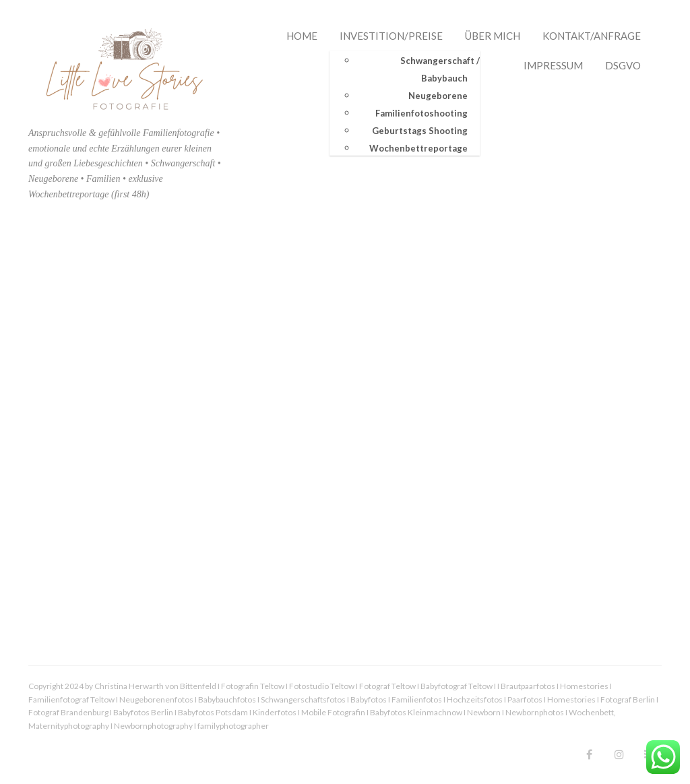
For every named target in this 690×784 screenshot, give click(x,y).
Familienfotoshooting (421, 112)
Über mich (493, 36)
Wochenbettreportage (418, 148)
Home (302, 36)
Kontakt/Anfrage (592, 36)
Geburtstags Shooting (420, 130)
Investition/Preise (391, 36)
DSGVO (623, 65)
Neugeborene (438, 95)
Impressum (553, 65)
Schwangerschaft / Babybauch (440, 69)
